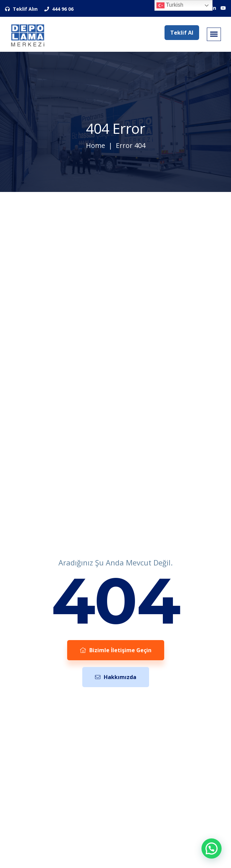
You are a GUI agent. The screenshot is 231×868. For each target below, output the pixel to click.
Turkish (170, 5)
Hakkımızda (116, 677)
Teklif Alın (21, 9)
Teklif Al (182, 33)
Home (96, 145)
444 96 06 (59, 9)
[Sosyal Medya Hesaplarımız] (214, 8)
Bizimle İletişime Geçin (116, 650)
